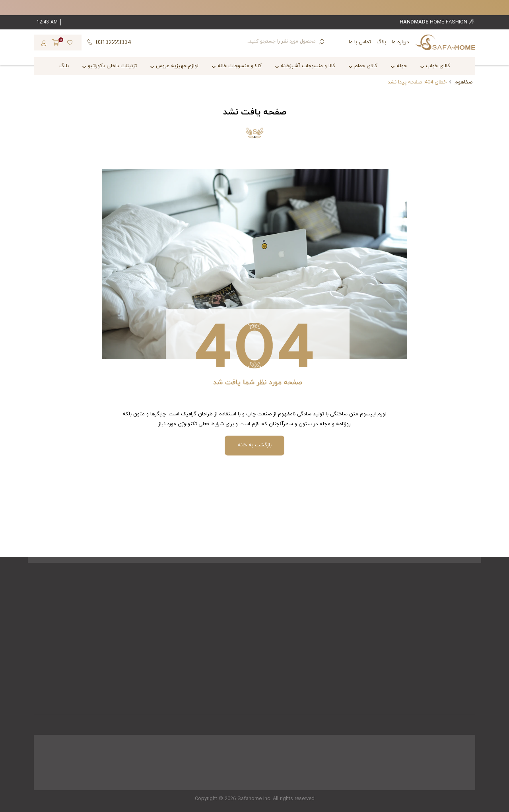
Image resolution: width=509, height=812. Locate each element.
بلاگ (381, 42)
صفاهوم (463, 82)
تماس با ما (360, 42)
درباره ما (400, 42)
